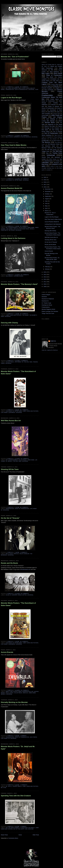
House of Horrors (11, 595)
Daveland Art (45, 301)
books (58, 161)
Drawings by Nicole (47, 305)
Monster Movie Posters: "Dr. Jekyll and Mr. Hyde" (18, 748)
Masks (60, 121)
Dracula (16, 554)
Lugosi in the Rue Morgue (11, 98)
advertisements (48, 161)
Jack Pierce (34, 737)
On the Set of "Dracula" (10, 518)
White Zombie (53, 159)
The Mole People (56, 141)
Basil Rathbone (13, 88)
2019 (45, 180)
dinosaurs (57, 163)
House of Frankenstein (48, 108)
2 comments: (25, 361)
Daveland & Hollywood (48, 299)
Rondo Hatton (22, 595)
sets (57, 166)
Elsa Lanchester (49, 90)
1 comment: (24, 736)
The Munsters (58, 148)
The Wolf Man (28, 362)
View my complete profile (50, 350)
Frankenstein (10, 90)
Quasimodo (12, 413)
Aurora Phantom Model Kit (12, 188)
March (47, 211)
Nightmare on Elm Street (55, 124)
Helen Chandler (24, 554)
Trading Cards (57, 153)
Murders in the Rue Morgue (22, 137)
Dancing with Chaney (9, 323)
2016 (45, 187)
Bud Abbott (50, 77)
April (46, 208)
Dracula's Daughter (47, 88)
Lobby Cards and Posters (14, 315)
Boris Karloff (31, 88)
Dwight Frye (59, 88)
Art (7, 88)
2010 (45, 284)
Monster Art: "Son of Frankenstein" (15, 57)
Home (20, 835)
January (47, 269)
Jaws (58, 112)
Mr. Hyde (4, 788)
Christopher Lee (55, 79)
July (46, 201)
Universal (31, 90)
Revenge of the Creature (52, 128)
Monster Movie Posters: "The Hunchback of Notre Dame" (18, 373)
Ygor (37, 90)
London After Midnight (48, 121)
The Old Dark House (50, 150)
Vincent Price (46, 157)
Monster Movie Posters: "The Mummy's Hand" (19, 284)
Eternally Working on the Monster (14, 702)
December (48, 189)
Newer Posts (4, 835)
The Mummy (25, 315)
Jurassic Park (56, 114)
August (47, 199)
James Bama (31, 228)
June (47, 203)
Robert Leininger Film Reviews (50, 311)
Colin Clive (56, 81)
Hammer (53, 105)
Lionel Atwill (45, 115)
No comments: (24, 87)
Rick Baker (45, 130)
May (46, 206)
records (52, 166)
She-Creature (29, 829)
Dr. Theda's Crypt (46, 303)
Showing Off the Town (10, 469)
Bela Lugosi (22, 88)
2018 (45, 182)
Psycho (60, 126)
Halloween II (10, 276)
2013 (45, 277)
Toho (47, 153)
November (48, 191)
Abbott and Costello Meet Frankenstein (18, 692)
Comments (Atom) (13, 838)
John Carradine (46, 114)
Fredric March (17, 786)
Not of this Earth (19, 829)
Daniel (3, 90)
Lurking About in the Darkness (13, 238)
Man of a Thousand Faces (21, 229)
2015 (45, 272)
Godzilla (55, 103)
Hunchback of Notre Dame (14, 180)
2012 (45, 279)
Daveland (44, 297)
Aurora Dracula (7, 652)
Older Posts (36, 835)
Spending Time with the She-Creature (16, 796)
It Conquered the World (27, 828)
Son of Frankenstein (21, 90)
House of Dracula (53, 106)
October (47, 194)
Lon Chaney (9, 229)
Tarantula (49, 137)
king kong (45, 164)
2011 (45, 282)
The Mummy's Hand (48, 146)
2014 (45, 274)
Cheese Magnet (46, 295)
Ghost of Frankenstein (22, 509)
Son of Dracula (58, 132)
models (32, 229)
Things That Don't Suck (48, 313)
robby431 (53, 341)
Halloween (45, 105)
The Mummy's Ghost (54, 144)
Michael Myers (19, 276)
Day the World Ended (12, 828)
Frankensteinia (46, 307)
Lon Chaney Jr (19, 362)
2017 (45, 185)
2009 (45, 286)
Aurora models (13, 228)
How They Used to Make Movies (14, 145)
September (48, 196)
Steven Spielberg (46, 135)
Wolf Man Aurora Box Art (11, 421)
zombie (48, 170)
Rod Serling (55, 130)
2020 (45, 177)
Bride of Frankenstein (54, 75)
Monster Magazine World (48, 309)
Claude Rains (45, 81)
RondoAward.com (26, 569)
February (48, 267)
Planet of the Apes (50, 126)
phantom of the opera (8, 230)
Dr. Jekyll (9, 786)
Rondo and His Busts (9, 563)
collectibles (23, 228)
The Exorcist (53, 139)
